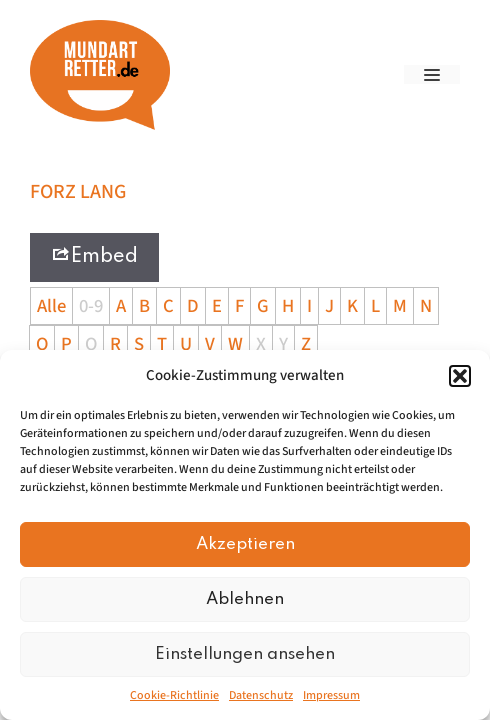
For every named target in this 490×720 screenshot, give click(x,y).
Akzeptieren (245, 544)
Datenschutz (261, 695)
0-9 (91, 306)
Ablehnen (245, 599)
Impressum (331, 695)
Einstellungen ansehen (245, 654)
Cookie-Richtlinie (174, 695)
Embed (94, 255)
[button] (460, 376)
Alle (51, 306)
